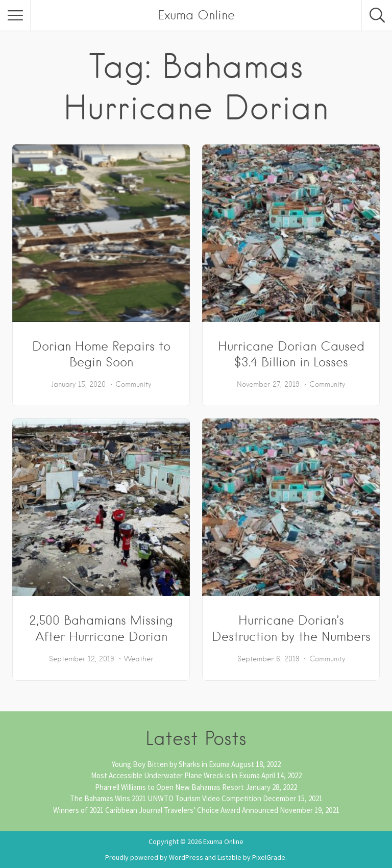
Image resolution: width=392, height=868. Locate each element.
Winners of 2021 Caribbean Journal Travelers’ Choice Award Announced (166, 810)
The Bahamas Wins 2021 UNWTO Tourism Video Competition (166, 798)
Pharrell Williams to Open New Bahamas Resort (169, 787)
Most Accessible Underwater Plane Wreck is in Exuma (175, 775)
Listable (229, 857)
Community (133, 384)
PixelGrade (269, 857)
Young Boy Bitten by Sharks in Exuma (171, 764)
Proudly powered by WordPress (154, 857)
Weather (139, 659)
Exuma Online (196, 15)
